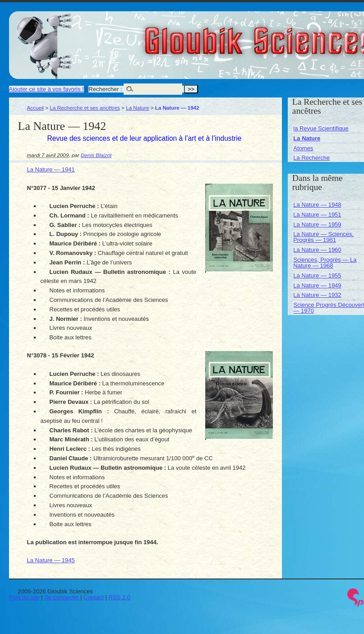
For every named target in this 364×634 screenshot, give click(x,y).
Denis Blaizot (96, 155)
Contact (94, 597)
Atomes (303, 148)
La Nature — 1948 (317, 205)
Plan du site (24, 597)
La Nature (137, 108)
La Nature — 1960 (317, 250)
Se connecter (62, 597)
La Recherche (311, 158)
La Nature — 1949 (317, 285)
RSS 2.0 (120, 597)
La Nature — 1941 (51, 169)
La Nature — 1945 (51, 560)
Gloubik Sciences (311, 35)
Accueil (36, 108)
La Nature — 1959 (317, 224)
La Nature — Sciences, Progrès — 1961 (323, 237)
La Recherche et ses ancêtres (85, 108)
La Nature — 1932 (317, 295)
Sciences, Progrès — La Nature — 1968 (325, 263)
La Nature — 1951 (317, 215)
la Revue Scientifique (321, 128)
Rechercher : (105, 89)
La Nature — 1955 (317, 275)
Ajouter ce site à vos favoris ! (46, 89)
